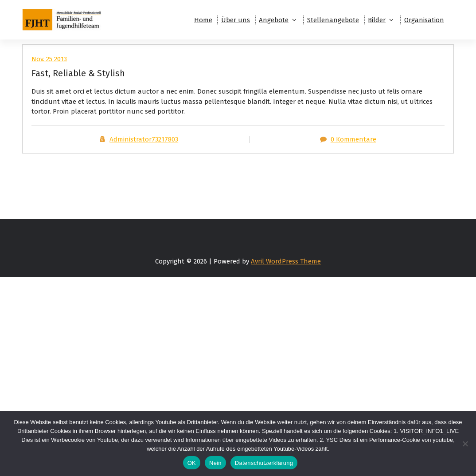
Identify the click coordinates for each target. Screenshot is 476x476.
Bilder (377, 20)
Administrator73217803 (144, 139)
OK (192, 463)
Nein (215, 463)
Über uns (236, 20)
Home (203, 20)
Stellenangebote (333, 20)
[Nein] (465, 444)
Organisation (424, 20)
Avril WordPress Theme (286, 261)
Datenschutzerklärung (264, 463)
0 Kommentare (353, 139)
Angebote (274, 20)
